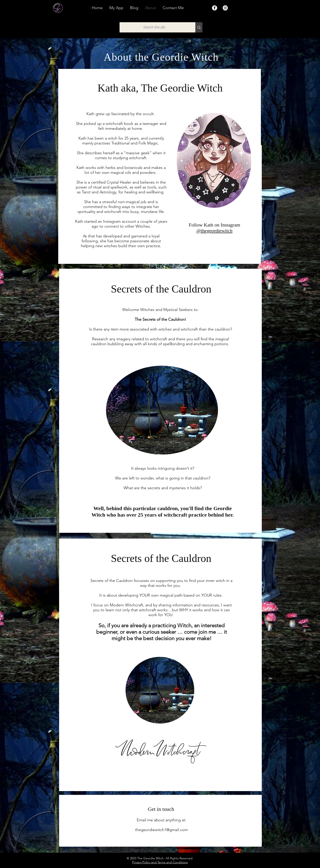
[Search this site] (154, 27)
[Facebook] (215, 8)
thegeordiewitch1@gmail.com (161, 830)
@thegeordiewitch (214, 231)
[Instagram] (225, 8)
